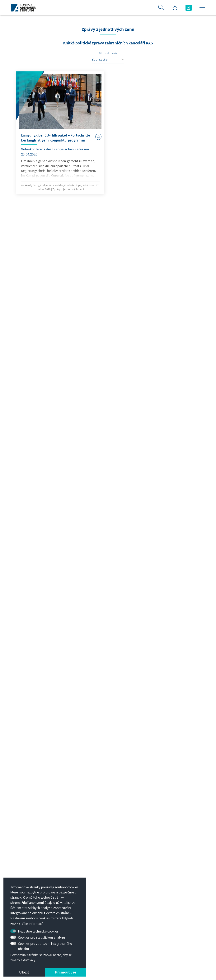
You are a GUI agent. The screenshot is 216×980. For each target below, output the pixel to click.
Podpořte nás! (161, 936)
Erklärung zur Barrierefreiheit (123, 955)
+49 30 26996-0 (93, 901)
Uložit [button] (24, 972)
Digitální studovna (164, 921)
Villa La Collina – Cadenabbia (171, 929)
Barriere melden (162, 955)
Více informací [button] (32, 924)
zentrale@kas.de (94, 893)
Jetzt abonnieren (108, 860)
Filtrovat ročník (108, 53)
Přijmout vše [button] (66, 972)
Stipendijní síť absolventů (169, 913)
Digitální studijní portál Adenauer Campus (171, 895)
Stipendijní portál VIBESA (169, 906)
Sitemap (185, 955)
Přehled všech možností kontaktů (104, 908)
